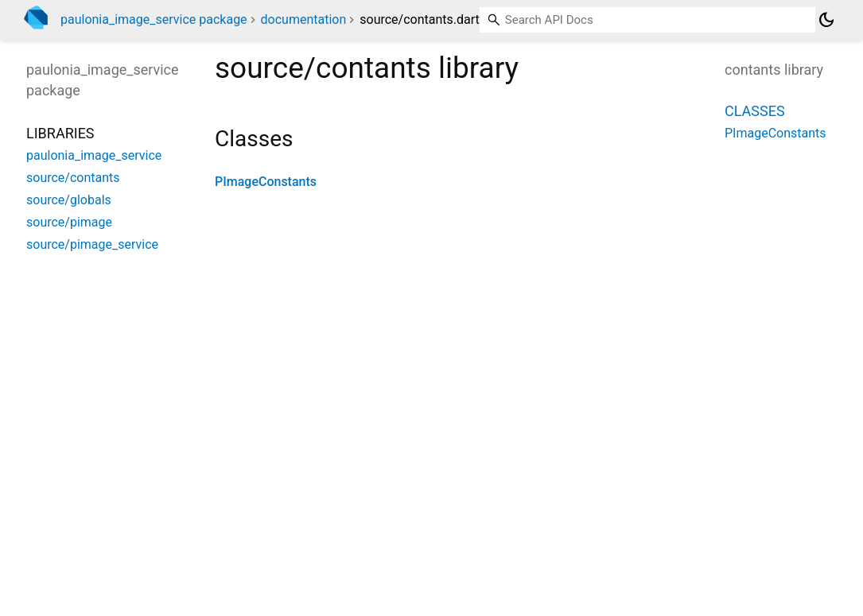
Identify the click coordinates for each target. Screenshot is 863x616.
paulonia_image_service (94, 155)
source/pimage (69, 222)
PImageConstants (266, 182)
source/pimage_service (92, 244)
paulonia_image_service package (154, 19)
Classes (755, 111)
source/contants (73, 178)
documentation (304, 19)
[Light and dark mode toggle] (826, 20)
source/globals (69, 200)
